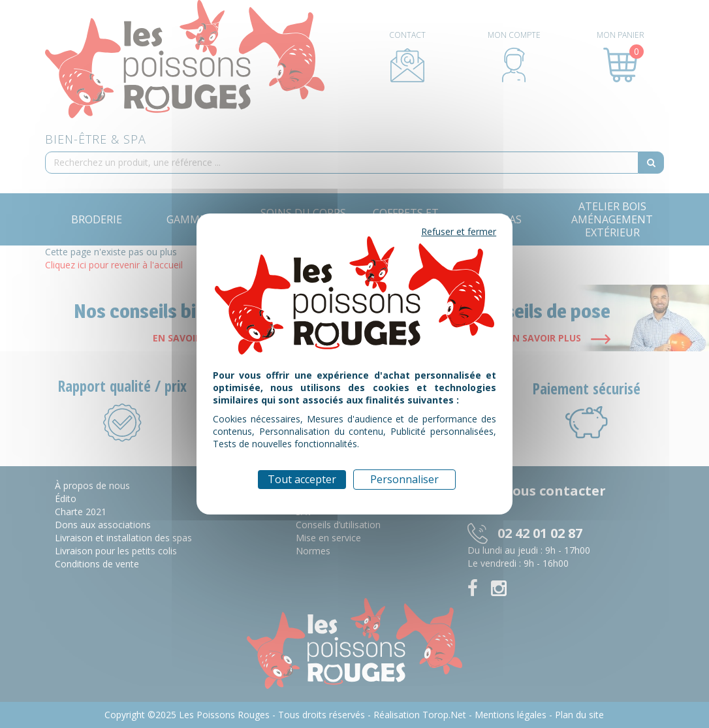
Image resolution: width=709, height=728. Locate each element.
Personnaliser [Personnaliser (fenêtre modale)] (404, 479)
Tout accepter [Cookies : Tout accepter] (302, 479)
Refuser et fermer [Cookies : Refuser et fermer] (459, 231)
